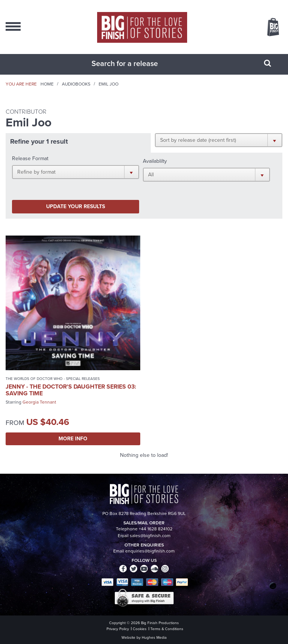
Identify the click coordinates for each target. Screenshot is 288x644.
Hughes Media (154, 637)
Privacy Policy (118, 629)
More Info (73, 439)
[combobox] (135, 63)
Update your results (76, 206)
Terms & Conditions (167, 629)
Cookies (140, 629)
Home (47, 84)
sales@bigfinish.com (150, 536)
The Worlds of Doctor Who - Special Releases (53, 379)
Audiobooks (76, 84)
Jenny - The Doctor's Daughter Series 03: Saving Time (71, 390)
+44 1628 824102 (156, 529)
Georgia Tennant (39, 402)
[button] (219, 140)
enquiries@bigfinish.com (150, 551)
